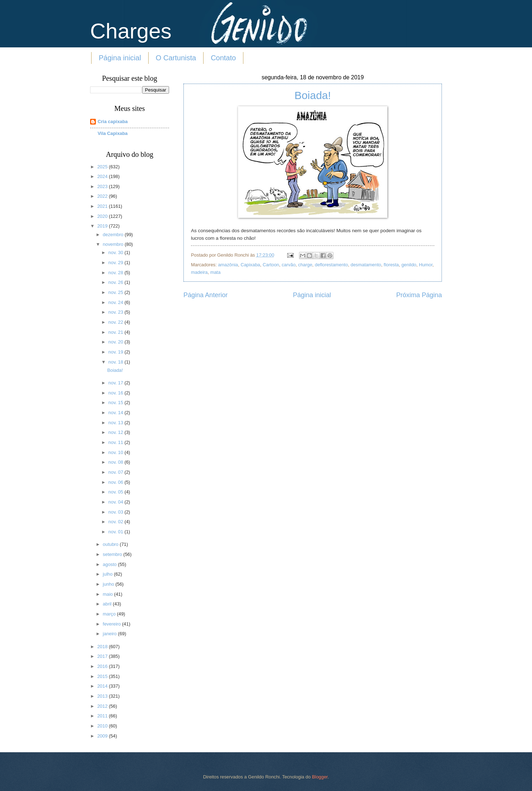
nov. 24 (116, 302)
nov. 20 (116, 342)
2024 (103, 176)
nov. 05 (116, 492)
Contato (223, 58)
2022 (103, 196)
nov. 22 (116, 322)
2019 (103, 226)
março (110, 614)
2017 (103, 656)
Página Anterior (206, 295)
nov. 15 (116, 402)
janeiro (110, 634)
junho (109, 584)
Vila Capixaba (113, 133)
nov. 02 (116, 522)
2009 (103, 736)
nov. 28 (116, 273)
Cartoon (271, 265)
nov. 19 (116, 352)
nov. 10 (116, 452)
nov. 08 (116, 462)
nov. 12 (116, 432)
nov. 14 (116, 413)
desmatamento (366, 265)
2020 (103, 216)
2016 (103, 666)
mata (216, 272)
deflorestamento (331, 265)
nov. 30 (116, 252)
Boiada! (313, 95)
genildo (409, 265)
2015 (103, 676)
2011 (103, 716)
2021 (103, 206)
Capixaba (250, 265)
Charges (131, 31)
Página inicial (120, 58)
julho (108, 574)
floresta (391, 265)
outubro (111, 544)
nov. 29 (116, 263)
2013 (103, 696)
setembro (113, 554)
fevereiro (112, 624)
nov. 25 (116, 292)
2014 (103, 686)
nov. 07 (116, 472)
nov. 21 (116, 332)
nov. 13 (116, 423)
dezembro (114, 235)
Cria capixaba (113, 121)
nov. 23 (116, 312)
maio (108, 594)
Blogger (320, 777)
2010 (103, 726)
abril (108, 604)
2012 (103, 706)
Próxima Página (419, 295)
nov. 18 (116, 362)
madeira (199, 272)
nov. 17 (116, 383)
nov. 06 (116, 482)
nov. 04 (116, 502)
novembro (114, 244)
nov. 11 (116, 442)
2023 (103, 186)
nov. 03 (116, 512)
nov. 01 (116, 532)
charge (305, 265)
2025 (103, 167)
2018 (103, 647)
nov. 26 (116, 282)
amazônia (228, 265)
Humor (426, 265)
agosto (110, 564)
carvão (289, 265)
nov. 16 (116, 393)
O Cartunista (176, 58)
